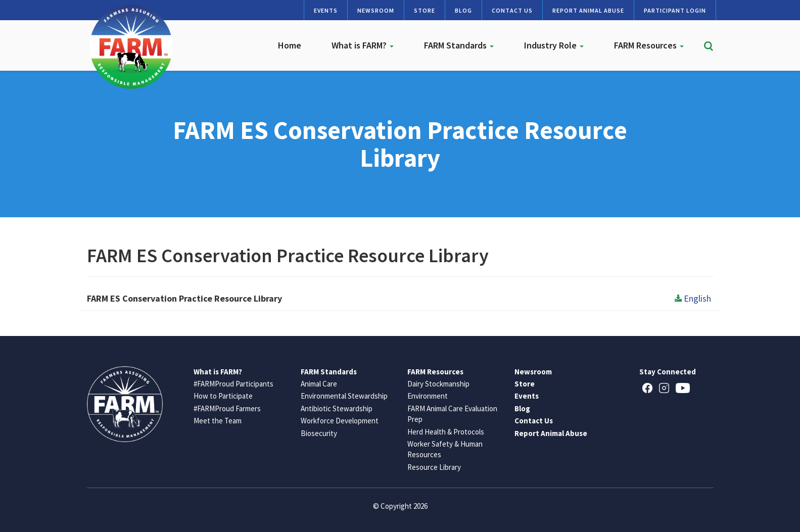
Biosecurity (319, 433)
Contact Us (512, 10)
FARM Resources (649, 45)
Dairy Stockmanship (438, 384)
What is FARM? (363, 45)
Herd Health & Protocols (446, 432)
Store (425, 10)
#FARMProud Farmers (227, 408)
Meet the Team (218, 421)
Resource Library (434, 467)
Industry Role (554, 45)
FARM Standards (459, 45)
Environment (428, 396)
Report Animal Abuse (588, 10)
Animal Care (319, 384)
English (693, 298)
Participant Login (675, 10)
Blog (463, 10)
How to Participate (223, 396)
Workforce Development (340, 421)
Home (290, 45)
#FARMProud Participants (233, 384)
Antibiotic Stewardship (337, 408)
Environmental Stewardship (344, 396)
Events (326, 10)
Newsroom (376, 10)
